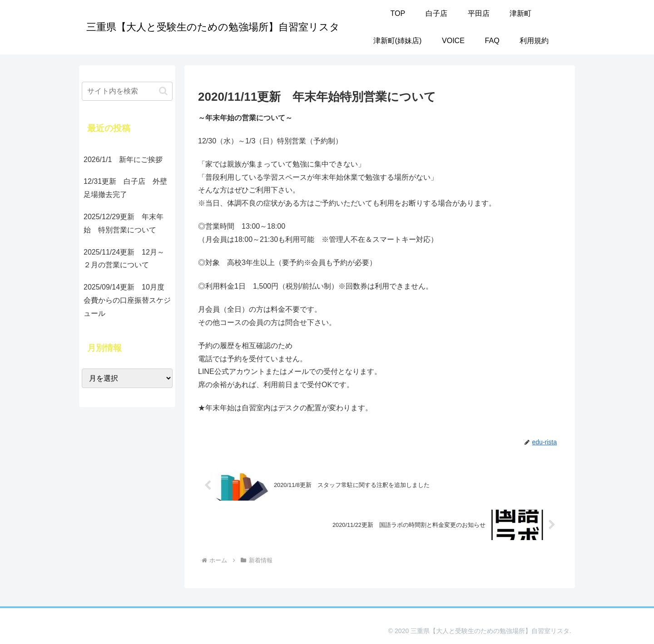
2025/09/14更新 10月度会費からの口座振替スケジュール (127, 300)
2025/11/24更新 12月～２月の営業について (124, 259)
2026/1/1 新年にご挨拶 (123, 160)
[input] (127, 91)
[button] (163, 91)
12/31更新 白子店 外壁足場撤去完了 (125, 188)
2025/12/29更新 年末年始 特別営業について (124, 223)
